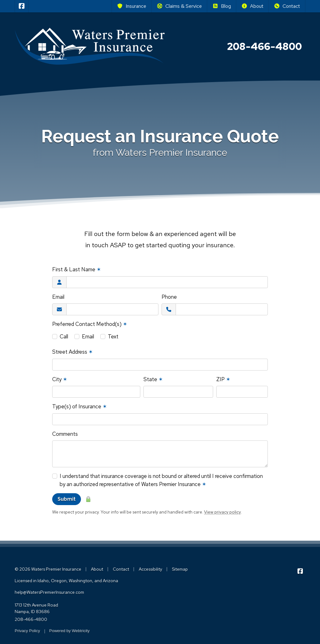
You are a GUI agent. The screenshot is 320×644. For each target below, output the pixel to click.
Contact (287, 6)
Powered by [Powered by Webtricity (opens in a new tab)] (70, 631)
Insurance (132, 6)
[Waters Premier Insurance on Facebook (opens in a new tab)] (22, 6)
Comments (65, 434)
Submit (67, 499)
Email (58, 297)
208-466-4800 (31, 619)
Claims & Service (179, 6)
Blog (222, 6)
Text (113, 337)
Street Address (72, 352)
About (252, 6)
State (153, 379)
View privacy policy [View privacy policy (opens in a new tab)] (222, 512)
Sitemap (180, 569)
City (60, 379)
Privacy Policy (27, 631)
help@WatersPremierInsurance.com (49, 592)
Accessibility (150, 569)
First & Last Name (77, 269)
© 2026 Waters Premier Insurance (48, 569)
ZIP (223, 379)
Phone (169, 297)
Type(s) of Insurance (80, 406)
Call (64, 337)
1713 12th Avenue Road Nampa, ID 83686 (36, 608)
